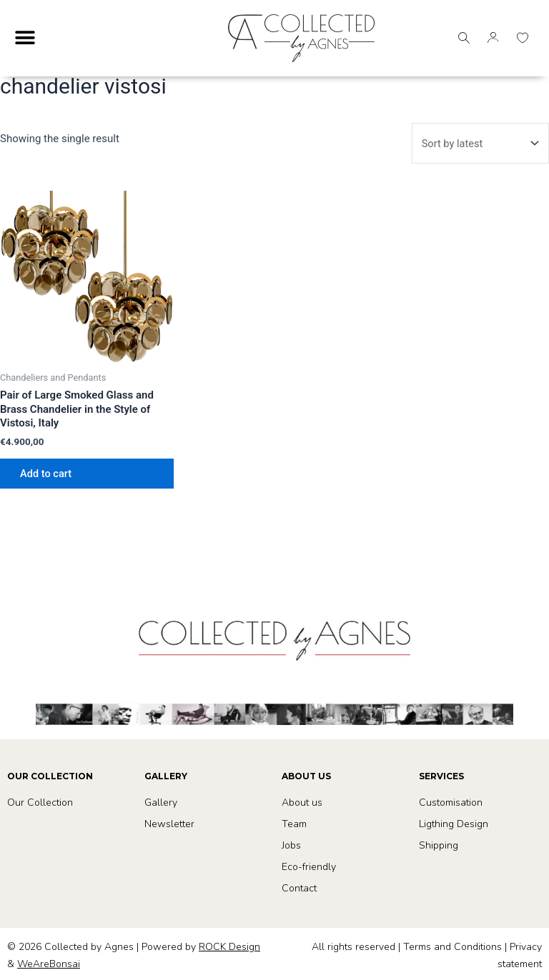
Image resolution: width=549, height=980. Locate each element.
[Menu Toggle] (25, 38)
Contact (299, 888)
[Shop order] (479, 143)
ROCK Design (229, 947)
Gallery (161, 802)
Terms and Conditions (452, 947)
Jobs (291, 845)
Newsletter (169, 824)
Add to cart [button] (46, 474)
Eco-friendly (309, 867)
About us (302, 802)
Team (294, 824)
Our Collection (40, 802)
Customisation (451, 802)
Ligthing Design (454, 824)
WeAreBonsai (49, 964)
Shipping (439, 845)
